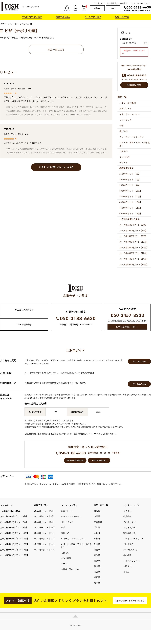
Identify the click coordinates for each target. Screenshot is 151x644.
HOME (2, 24)
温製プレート (125, 109)
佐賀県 (97, 599)
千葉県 (97, 554)
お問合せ (97, 8)
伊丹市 (14, 89)
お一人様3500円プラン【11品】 (134, 248)
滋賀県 (97, 577)
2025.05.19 (9, 84)
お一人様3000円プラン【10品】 (134, 242)
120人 (29, 89)
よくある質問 (122, 3)
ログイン (67, 10)
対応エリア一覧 (122, 17)
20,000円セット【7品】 (130, 180)
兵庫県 (7, 89)
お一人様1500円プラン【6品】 (133, 225)
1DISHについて (144, 3)
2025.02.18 (9, 129)
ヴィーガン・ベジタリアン (132, 137)
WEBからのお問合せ (24, 310)
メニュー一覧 (12, 24)
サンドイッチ (125, 120)
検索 (76, 10)
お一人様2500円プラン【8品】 (133, 236)
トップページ (6, 532)
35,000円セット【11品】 (131, 197)
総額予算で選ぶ (63, 17)
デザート (123, 163)
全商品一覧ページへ (70, 596)
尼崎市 (14, 134)
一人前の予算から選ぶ (32, 17)
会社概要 (111, 3)
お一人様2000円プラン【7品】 (133, 231)
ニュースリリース (131, 588)
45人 (27, 134)
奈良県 (97, 582)
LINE (113, 8)
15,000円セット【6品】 (130, 174)
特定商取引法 (129, 560)
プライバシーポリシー (133, 566)
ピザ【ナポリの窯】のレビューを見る (56, 167)
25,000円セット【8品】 (130, 185)
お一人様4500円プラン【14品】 (134, 259)
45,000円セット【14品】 (131, 208)
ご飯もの (123, 151)
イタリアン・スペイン (130, 114)
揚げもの (123, 131)
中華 (121, 126)
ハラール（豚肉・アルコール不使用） (135, 144)
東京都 (97, 538)
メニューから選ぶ (93, 17)
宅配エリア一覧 (101, 532)
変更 (145, 43)
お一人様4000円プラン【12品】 (134, 253)
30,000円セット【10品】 (131, 191)
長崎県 (97, 593)
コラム (132, 3)
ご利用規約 (128, 571)
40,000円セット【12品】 (131, 202)
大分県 (97, 588)
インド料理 (124, 157)
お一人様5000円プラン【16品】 (134, 265)
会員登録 (127, 543)
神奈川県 (98, 549)
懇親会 (21, 134)
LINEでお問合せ (24, 325)
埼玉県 (97, 543)
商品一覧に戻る (56, 50)
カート (84, 10)
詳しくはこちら (139, 388)
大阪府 (97, 560)
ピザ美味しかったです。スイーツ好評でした (23, 143)
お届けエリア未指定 (129, 43)
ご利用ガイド (99, 3)
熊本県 (97, 610)
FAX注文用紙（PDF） (134, 85)
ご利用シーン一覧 (131, 532)
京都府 (97, 566)
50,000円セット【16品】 (131, 214)
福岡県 (97, 604)
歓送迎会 (21, 89)
